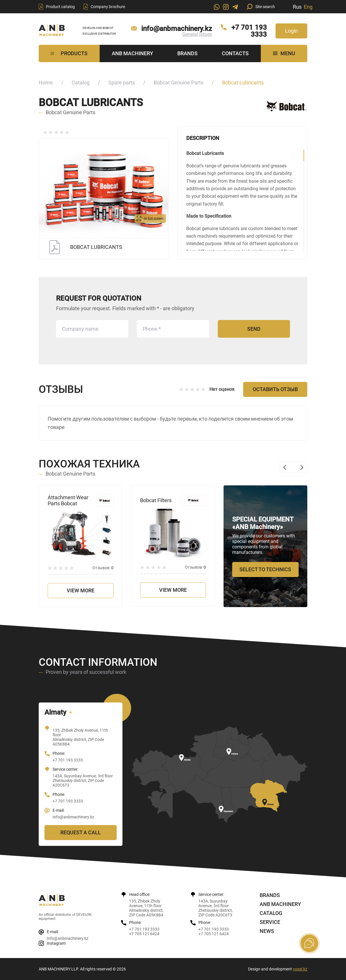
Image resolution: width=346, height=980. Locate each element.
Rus (297, 7)
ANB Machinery (132, 53)
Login (291, 31)
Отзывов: (103, 568)
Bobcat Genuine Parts (178, 83)
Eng (308, 7)
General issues (197, 34)
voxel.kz (300, 969)
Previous (285, 467)
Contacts (235, 53)
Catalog (81, 83)
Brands (187, 53)
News (267, 931)
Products (69, 53)
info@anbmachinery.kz (177, 29)
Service (270, 922)
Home (46, 83)
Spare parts (122, 83)
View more (81, 590)
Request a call (81, 832)
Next (302, 467)
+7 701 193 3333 (249, 31)
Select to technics (265, 569)
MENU (284, 53)
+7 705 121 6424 (144, 934)
